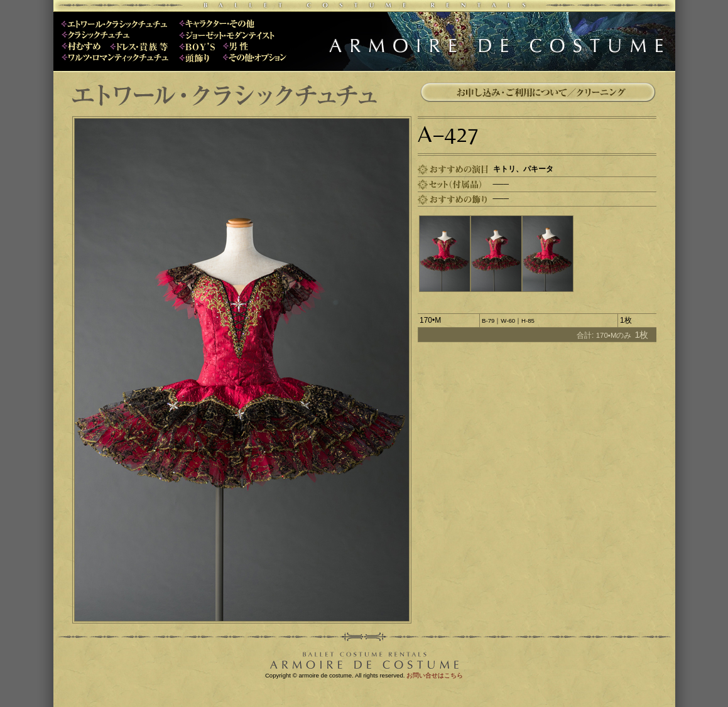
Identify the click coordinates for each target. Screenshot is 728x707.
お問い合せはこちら (435, 675)
